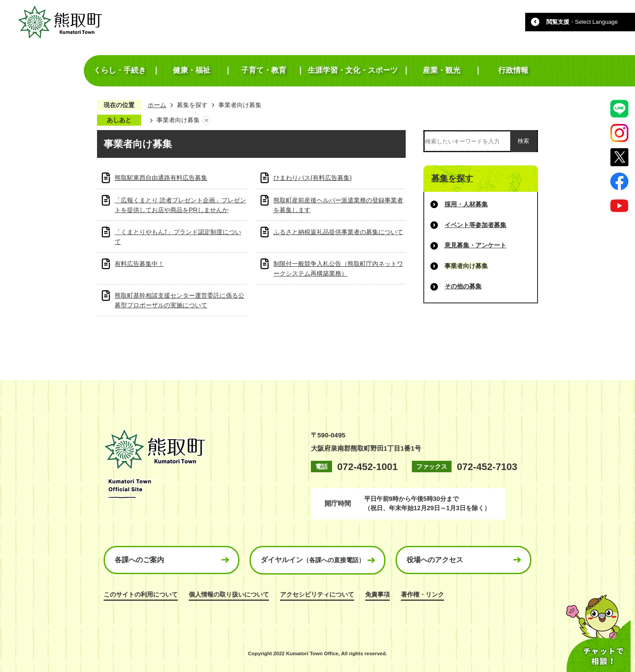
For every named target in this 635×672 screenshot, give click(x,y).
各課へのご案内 (139, 560)
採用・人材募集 (466, 204)
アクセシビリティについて (317, 594)
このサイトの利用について (141, 594)
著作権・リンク (422, 594)
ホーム (157, 105)
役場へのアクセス (435, 560)
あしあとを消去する (206, 120)
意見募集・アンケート (475, 245)
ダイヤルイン (313, 560)
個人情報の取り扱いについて (229, 594)
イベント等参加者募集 (475, 225)
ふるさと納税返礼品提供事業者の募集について (338, 232)
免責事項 (377, 594)
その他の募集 (463, 286)
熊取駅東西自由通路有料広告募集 (161, 178)
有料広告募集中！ (139, 264)
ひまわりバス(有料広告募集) (313, 178)
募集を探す (192, 105)
